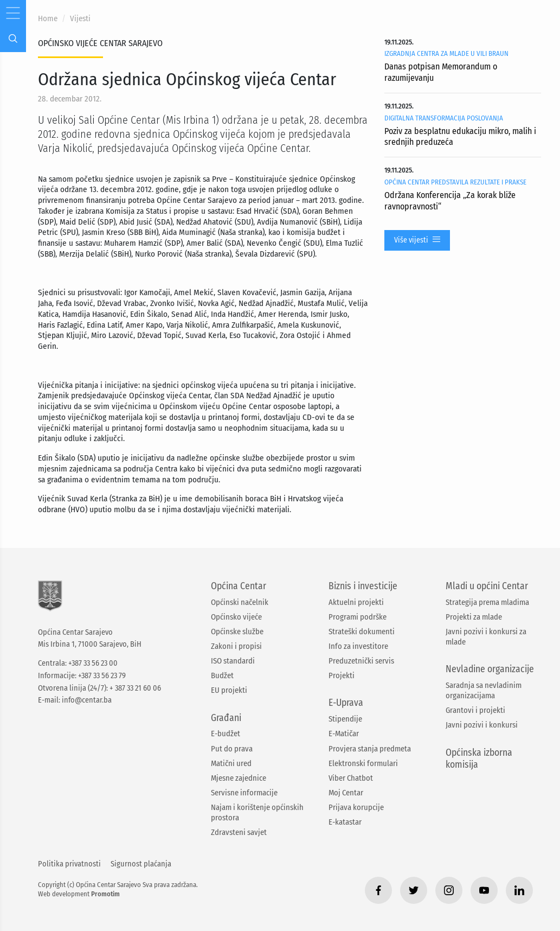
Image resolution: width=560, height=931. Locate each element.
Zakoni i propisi (236, 646)
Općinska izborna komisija (479, 759)
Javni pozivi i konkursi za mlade (486, 637)
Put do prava (232, 749)
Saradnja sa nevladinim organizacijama (484, 690)
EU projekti (229, 690)
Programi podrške (358, 617)
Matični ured (231, 763)
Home (48, 18)
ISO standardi (233, 661)
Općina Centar (239, 586)
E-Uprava (346, 703)
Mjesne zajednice (239, 778)
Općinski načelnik (240, 602)
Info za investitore (358, 646)
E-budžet (226, 734)
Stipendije (345, 719)
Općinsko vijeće (236, 617)
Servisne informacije (244, 793)
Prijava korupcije (356, 807)
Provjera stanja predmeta (370, 749)
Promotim (105, 894)
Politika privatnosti (69, 864)
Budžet (222, 675)
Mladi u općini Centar (487, 586)
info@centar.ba (87, 700)
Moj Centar (346, 793)
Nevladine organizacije (490, 669)
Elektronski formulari (363, 763)
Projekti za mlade (474, 617)
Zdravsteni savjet (239, 832)
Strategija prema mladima (487, 602)
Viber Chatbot (351, 778)
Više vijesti (417, 240)
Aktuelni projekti (356, 602)
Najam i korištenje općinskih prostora (257, 812)
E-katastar (345, 822)
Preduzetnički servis (361, 661)
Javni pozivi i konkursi (482, 725)
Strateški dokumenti (362, 632)
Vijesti (80, 18)
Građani (226, 718)
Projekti (342, 675)
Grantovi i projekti (475, 710)
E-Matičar (344, 734)
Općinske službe (237, 632)
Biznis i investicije (363, 586)
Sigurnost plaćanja (141, 864)
